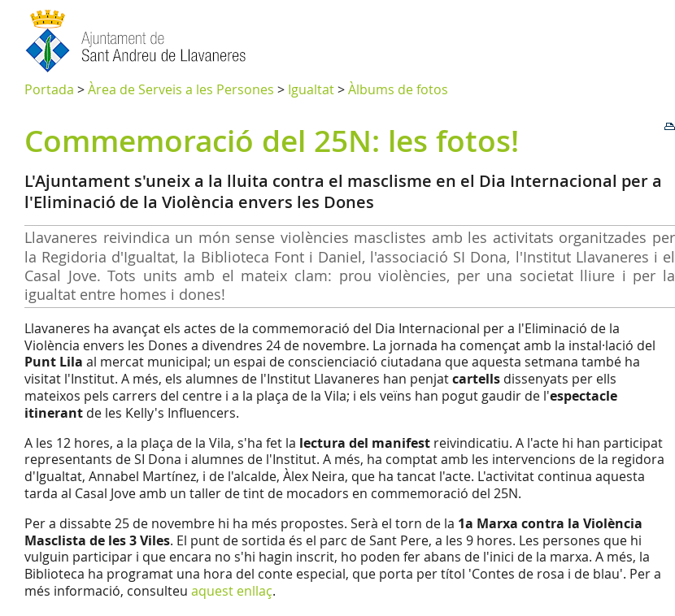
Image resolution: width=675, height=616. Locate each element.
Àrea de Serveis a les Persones (181, 89)
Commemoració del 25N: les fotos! (272, 141)
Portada (49, 89)
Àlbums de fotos (398, 89)
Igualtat (311, 89)
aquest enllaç (232, 591)
